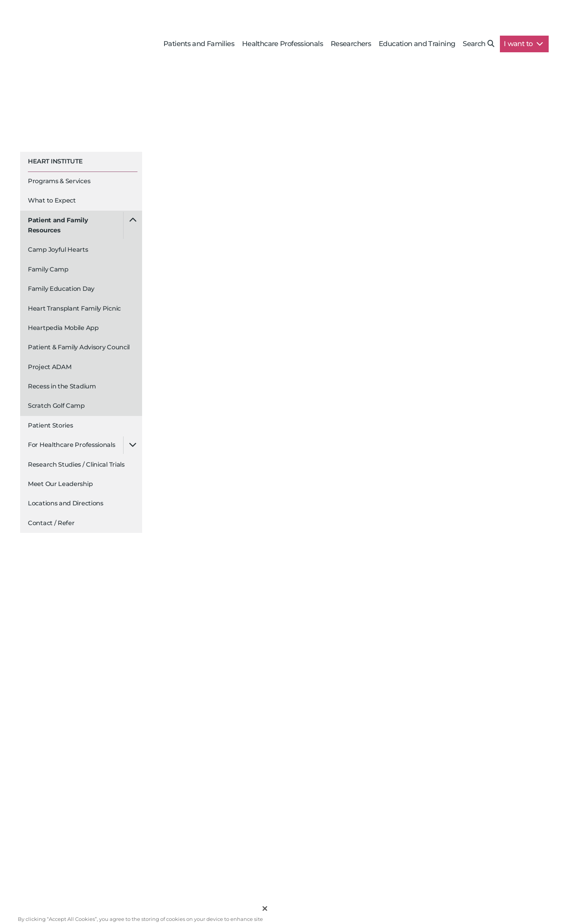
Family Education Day (61, 289)
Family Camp (48, 269)
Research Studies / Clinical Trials (76, 465)
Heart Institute (55, 161)
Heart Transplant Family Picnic (74, 308)
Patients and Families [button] (199, 44)
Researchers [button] (351, 44)
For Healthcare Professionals (72, 445)
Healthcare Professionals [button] (282, 44)
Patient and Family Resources (58, 225)
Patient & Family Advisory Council (79, 347)
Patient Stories (51, 425)
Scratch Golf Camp (56, 406)
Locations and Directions (66, 503)
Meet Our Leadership (60, 484)
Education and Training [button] (417, 44)
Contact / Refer (51, 523)
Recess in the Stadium (62, 386)
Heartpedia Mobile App (63, 328)
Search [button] (478, 44)
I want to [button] (523, 44)
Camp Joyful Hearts (58, 250)
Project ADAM (50, 367)
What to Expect (52, 200)
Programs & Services (59, 181)
